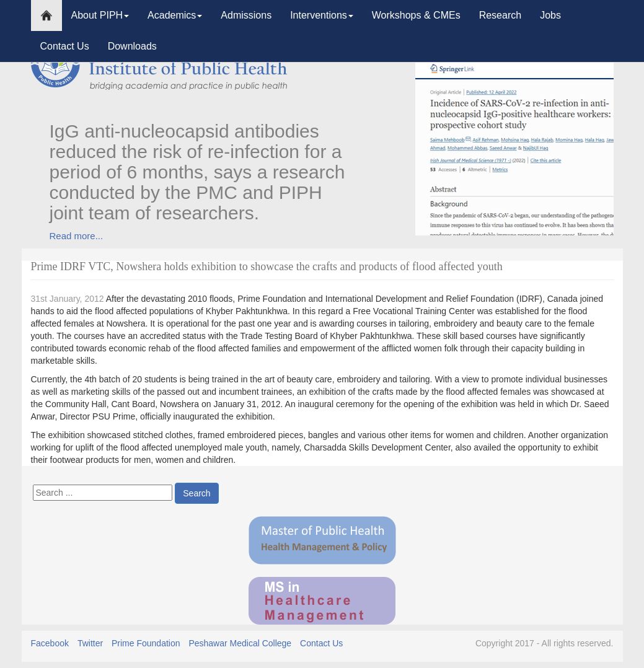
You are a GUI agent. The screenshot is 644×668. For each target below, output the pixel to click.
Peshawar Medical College (240, 643)
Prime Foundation (146, 643)
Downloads (132, 46)
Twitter (90, 643)
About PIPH (100, 15)
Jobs (550, 15)
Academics (175, 15)
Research (500, 15)
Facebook (50, 643)
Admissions (246, 15)
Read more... (77, 236)
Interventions (322, 15)
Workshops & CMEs (416, 15)
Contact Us (65, 46)
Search (196, 493)
